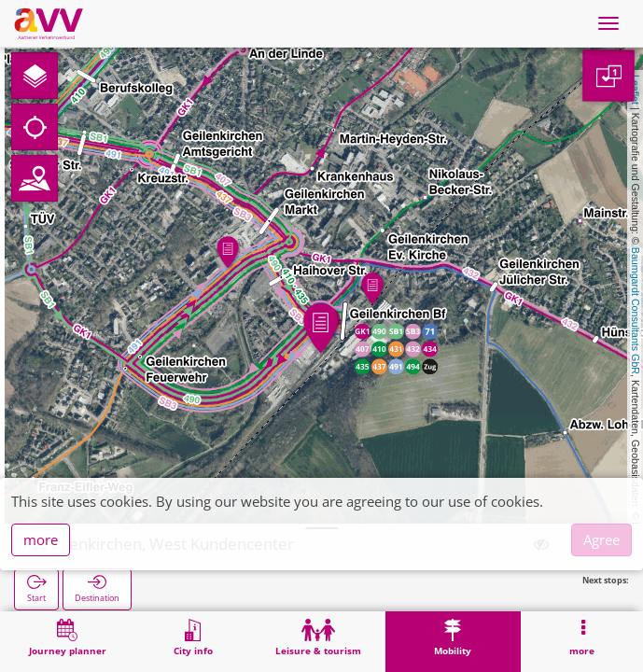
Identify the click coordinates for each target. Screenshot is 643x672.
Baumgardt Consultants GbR (636, 311)
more (41, 539)
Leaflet (636, 90)
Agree (601, 539)
